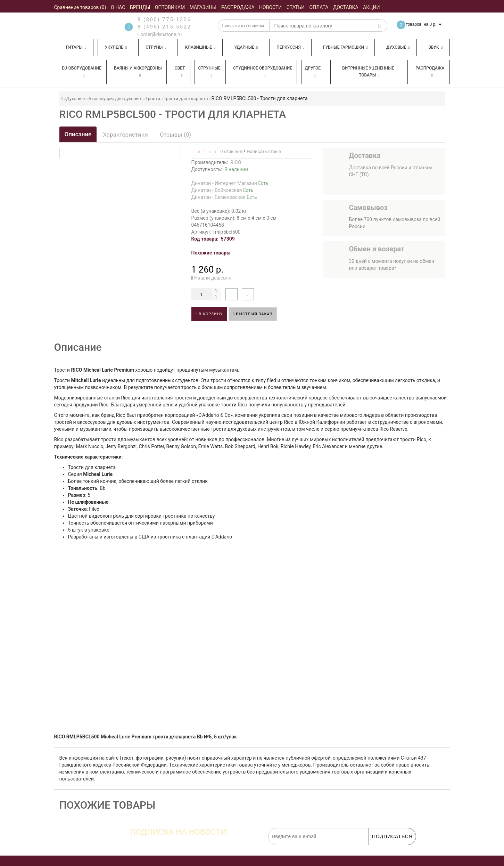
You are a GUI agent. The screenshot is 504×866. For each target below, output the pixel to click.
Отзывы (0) (175, 135)
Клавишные (200, 47)
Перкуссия (290, 47)
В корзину (209, 314)
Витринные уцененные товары (368, 72)
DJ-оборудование (82, 71)
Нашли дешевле (213, 278)
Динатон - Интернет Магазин (230, 183)
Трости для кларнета (186, 99)
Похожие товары (211, 253)
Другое (313, 71)
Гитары (76, 47)
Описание (78, 134)
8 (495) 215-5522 (164, 27)
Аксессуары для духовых (115, 99)
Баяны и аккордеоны (138, 71)
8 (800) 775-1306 (164, 19)
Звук (436, 47)
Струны (156, 47)
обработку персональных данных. (383, 849)
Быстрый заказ (253, 314)
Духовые (398, 47)
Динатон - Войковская (222, 190)
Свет (180, 71)
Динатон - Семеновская (224, 197)
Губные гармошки (345, 47)
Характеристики (125, 135)
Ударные (246, 47)
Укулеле (116, 47)
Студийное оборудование (263, 71)
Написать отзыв (264, 151)
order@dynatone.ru (160, 34)
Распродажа (430, 71)
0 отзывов (230, 151)
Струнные (209, 71)
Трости (152, 99)
